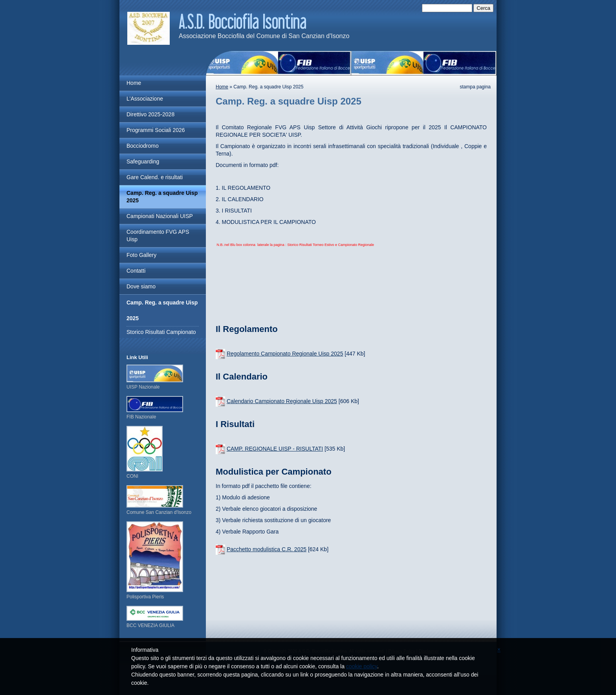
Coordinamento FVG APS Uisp (158, 236)
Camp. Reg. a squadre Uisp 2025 (162, 197)
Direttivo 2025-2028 (150, 114)
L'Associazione (145, 99)
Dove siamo (141, 286)
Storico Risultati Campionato (161, 332)
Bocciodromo (143, 146)
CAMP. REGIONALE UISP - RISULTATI (275, 449)
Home (222, 87)
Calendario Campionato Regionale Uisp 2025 (282, 401)
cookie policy (362, 666)
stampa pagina (475, 87)
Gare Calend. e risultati (155, 177)
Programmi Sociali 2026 (156, 130)
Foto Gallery (141, 255)
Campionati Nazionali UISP (160, 216)
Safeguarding (143, 161)
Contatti (136, 271)
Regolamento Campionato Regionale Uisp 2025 (285, 354)
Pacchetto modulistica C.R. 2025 (267, 549)
